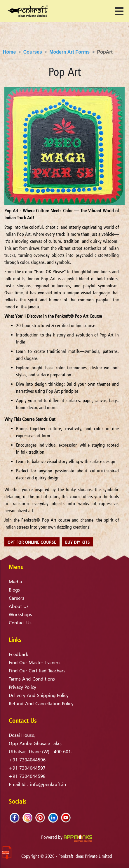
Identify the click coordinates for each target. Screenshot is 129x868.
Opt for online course (32, 542)
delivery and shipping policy (39, 695)
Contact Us (20, 623)
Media (15, 582)
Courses (33, 52)
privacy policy (22, 687)
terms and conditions (32, 679)
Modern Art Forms (69, 52)
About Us (19, 606)
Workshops (20, 614)
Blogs (14, 590)
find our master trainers (35, 662)
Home (9, 52)
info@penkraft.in (48, 784)
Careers (16, 598)
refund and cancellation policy (41, 703)
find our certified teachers (37, 671)
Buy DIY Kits (77, 542)
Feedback (19, 654)
